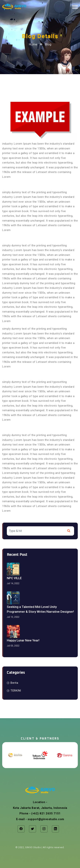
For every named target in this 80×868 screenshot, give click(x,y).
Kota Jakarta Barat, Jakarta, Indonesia (40, 808)
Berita (12, 683)
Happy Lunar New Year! (23, 640)
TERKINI (14, 691)
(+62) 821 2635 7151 (46, 813)
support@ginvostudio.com (46, 819)
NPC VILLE (14, 578)
